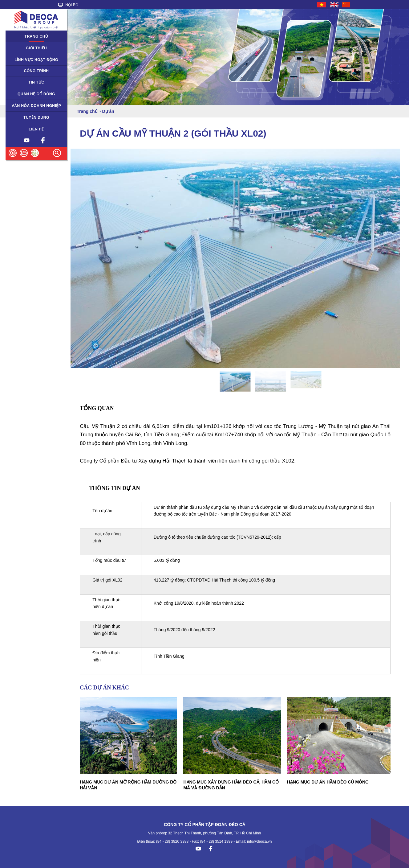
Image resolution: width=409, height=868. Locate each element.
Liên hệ (36, 129)
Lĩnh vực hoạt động (36, 60)
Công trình (36, 71)
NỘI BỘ (68, 5)
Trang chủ (36, 36)
